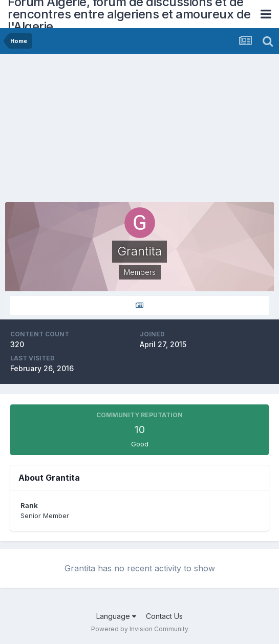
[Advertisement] (125, 131)
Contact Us (164, 616)
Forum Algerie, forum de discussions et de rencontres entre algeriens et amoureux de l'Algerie (129, 14)
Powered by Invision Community (140, 629)
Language (116, 616)
